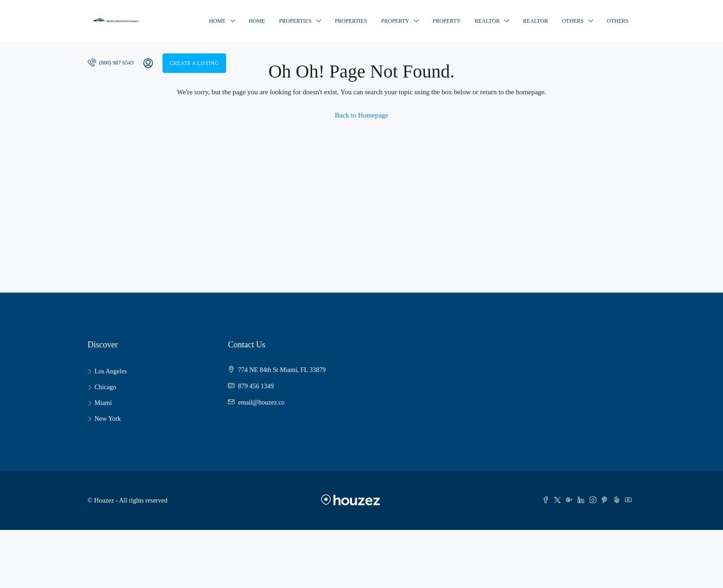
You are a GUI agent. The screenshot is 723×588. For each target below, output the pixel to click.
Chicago (106, 387)
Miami (103, 403)
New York (108, 419)
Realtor (487, 21)
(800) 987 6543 (111, 62)
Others (573, 21)
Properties (295, 21)
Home (217, 21)
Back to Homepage (361, 115)
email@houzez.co (261, 402)
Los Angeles (111, 371)
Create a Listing (194, 63)
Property (395, 21)
